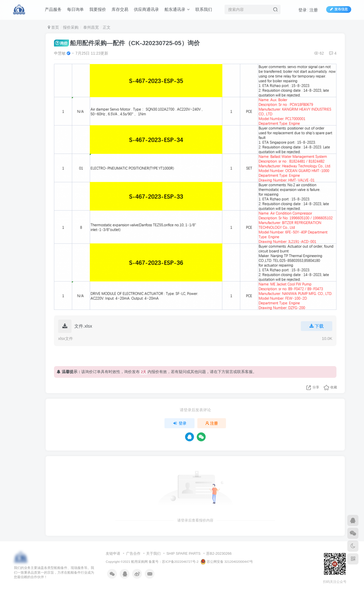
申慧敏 (60, 53)
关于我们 (153, 553)
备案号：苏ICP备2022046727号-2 (174, 562)
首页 (53, 27)
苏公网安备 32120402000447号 (227, 562)
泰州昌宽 (90, 27)
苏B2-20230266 (219, 553)
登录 (302, 10)
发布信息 (339, 9)
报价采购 (71, 27)
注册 (314, 10)
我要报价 (98, 9)
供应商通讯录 (146, 9)
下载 (317, 326)
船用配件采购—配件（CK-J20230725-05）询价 (127, 43)
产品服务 (53, 9)
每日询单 (75, 9)
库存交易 (120, 9)
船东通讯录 (177, 9)
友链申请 (113, 553)
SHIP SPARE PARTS (184, 553)
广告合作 (133, 553)
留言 (229, 372)
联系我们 (204, 9)
